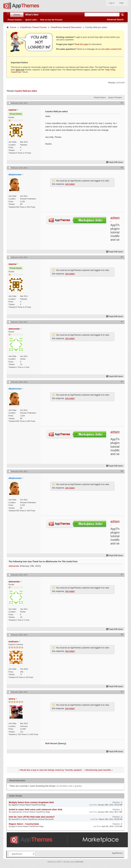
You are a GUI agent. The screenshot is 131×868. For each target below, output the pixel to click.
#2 (122, 167)
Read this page (81, 44)
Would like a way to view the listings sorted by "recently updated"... (52, 770)
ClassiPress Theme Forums (33, 27)
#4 (122, 322)
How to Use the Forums (51, 20)
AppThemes (117, 853)
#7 (122, 575)
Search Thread (114, 97)
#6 (122, 471)
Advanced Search (115, 20)
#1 (122, 103)
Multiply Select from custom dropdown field (31, 802)
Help (121, 3)
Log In (112, 3)
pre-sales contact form (112, 49)
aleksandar (14, 566)
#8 (122, 634)
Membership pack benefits (98, 770)
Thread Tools (99, 97)
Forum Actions (15, 20)
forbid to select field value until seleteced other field (36, 809)
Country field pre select (26, 91)
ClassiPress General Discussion (66, 27)
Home (17, 15)
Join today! (70, 184)
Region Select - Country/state (24, 824)
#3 (122, 257)
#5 (122, 382)
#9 (122, 692)
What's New (32, 15)
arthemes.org (119, 218)
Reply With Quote (115, 162)
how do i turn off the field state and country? (32, 817)
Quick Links (31, 20)
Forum (13, 27)
